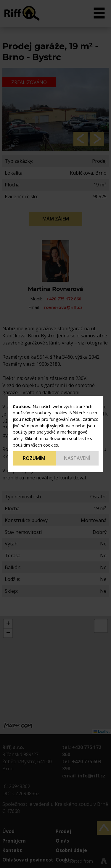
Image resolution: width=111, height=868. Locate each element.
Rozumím (34, 458)
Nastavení (77, 458)
